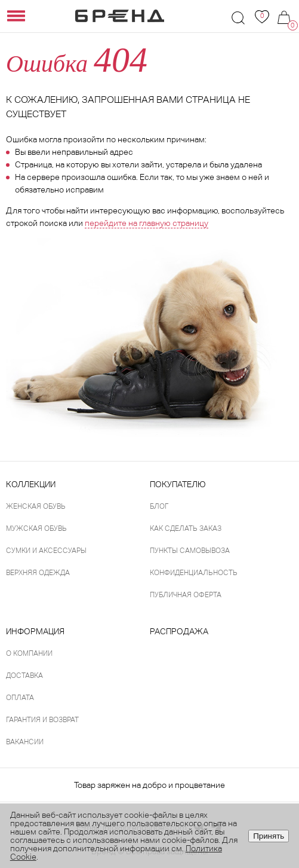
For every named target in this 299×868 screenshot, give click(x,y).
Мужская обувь (36, 528)
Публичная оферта (186, 595)
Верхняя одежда (38, 573)
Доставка (24, 676)
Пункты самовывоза (190, 551)
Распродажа (179, 631)
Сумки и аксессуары (46, 551)
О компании (29, 653)
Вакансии (25, 742)
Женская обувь (36, 506)
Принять (269, 836)
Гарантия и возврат (42, 720)
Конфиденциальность (194, 573)
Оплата (20, 698)
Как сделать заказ (186, 528)
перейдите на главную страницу (147, 223)
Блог (159, 506)
